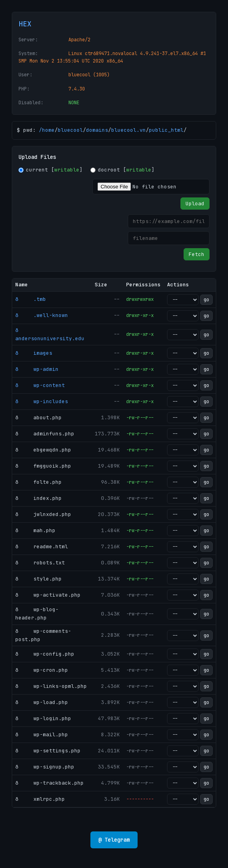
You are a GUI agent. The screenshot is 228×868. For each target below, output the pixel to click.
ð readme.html (42, 546)
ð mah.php (35, 530)
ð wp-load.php (42, 702)
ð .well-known (42, 315)
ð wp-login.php (43, 718)
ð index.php (39, 498)
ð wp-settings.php (48, 751)
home (48, 130)
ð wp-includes (42, 401)
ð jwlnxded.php (43, 514)
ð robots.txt (40, 563)
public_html (166, 130)
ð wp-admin (37, 369)
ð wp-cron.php (42, 670)
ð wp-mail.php (42, 734)
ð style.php (39, 579)
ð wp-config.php (45, 654)
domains (97, 130)
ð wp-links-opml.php (51, 686)
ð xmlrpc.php (40, 799)
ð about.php (39, 417)
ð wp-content (40, 385)
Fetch (197, 254)
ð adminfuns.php (45, 434)
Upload (195, 204)
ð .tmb (31, 299)
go (206, 300)
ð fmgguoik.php (43, 466)
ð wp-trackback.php (50, 783)
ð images (34, 353)
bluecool (70, 130)
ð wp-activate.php (48, 595)
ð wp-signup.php (45, 767)
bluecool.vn (129, 130)
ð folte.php (39, 482)
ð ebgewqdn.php (43, 450)
